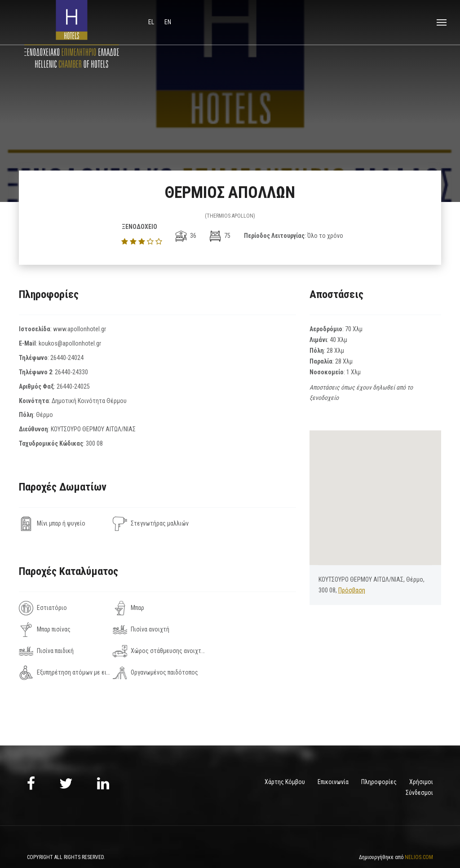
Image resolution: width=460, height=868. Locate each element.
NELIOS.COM (419, 836)
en (168, 22)
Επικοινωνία (333, 760)
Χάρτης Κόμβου (285, 760)
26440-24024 (67, 358)
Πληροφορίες (379, 760)
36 (186, 236)
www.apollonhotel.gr (80, 329)
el (152, 22)
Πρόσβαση (352, 590)
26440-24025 (73, 386)
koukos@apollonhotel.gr (70, 343)
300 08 (94, 443)
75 (220, 236)
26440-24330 (71, 372)
